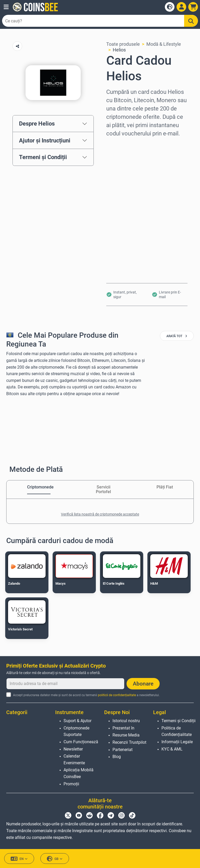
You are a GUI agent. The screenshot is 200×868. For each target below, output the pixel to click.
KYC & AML (172, 749)
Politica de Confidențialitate (177, 731)
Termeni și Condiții (43, 157)
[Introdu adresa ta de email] (65, 684)
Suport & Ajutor (77, 721)
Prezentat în (123, 728)
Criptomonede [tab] (39, 487)
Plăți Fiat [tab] (165, 487)
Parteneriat (123, 750)
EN (19, 859)
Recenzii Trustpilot (129, 742)
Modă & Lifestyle (164, 44)
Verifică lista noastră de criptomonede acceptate (100, 514)
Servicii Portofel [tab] (103, 489)
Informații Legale (177, 742)
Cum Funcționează (81, 742)
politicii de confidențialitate (117, 695)
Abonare (143, 684)
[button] (6, 7)
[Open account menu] (181, 7)
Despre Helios (37, 123)
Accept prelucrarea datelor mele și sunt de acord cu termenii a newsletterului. (86, 695)
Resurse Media (126, 735)
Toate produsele (123, 44)
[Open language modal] (170, 7)
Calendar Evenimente (74, 759)
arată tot (177, 336)
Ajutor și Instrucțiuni (45, 140)
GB (55, 859)
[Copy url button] (17, 46)
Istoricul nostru (126, 721)
